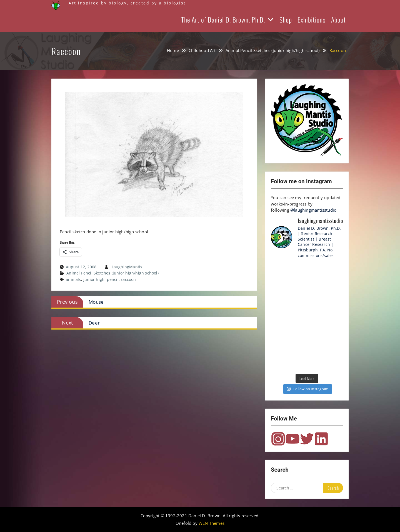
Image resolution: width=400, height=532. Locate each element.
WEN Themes (212, 523)
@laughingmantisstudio (313, 210)
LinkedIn (321, 439)
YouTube (292, 439)
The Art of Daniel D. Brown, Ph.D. (223, 19)
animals (73, 279)
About (338, 19)
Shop (286, 19)
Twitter (307, 439)
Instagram (278, 439)
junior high (94, 279)
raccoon (128, 279)
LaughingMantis (127, 267)
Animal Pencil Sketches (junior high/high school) (112, 273)
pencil (113, 279)
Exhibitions (312, 19)
